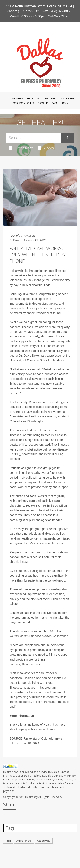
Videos (46, 148)
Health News (21, 148)
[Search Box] (34, 138)
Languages (16, 98)
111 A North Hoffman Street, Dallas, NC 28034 (39, 6)
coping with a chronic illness (36, 729)
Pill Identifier (47, 98)
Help (30, 98)
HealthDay (31, 797)
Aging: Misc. (24, 841)
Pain (8, 841)
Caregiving (44, 841)
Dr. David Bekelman (32, 356)
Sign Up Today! (47, 103)
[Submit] (67, 138)
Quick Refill (68, 98)
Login (64, 103)
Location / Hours (23, 103)
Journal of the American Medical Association (39, 636)
